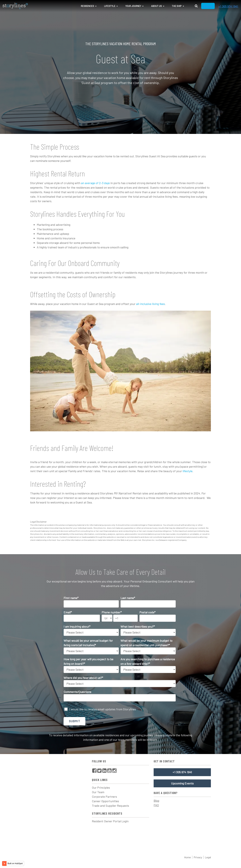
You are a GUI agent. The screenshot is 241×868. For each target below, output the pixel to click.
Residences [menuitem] (87, 6)
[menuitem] (94, 771)
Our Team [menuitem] (98, 792)
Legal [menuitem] (208, 857)
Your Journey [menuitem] (133, 6)
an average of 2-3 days (95, 183)
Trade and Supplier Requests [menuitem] (110, 806)
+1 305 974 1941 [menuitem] (182, 772)
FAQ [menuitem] (156, 805)
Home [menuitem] (187, 857)
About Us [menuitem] (156, 6)
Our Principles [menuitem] (101, 787)
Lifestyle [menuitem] (110, 6)
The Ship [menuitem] (177, 6)
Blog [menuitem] (156, 801)
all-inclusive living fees (150, 304)
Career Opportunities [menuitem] (105, 801)
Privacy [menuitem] (198, 857)
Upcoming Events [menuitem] (182, 783)
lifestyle (188, 471)
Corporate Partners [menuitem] (104, 797)
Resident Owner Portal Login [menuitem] (110, 821)
